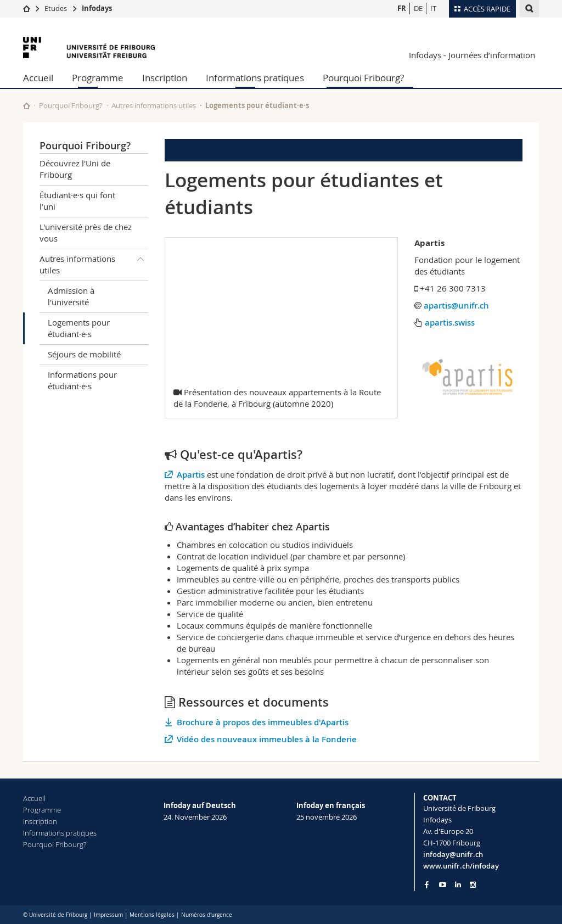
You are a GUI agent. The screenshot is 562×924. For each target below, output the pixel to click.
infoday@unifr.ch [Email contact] (453, 854)
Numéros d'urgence (207, 915)
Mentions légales (152, 915)
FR (402, 8)
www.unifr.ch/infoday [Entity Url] (461, 866)
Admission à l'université (71, 296)
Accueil (38, 78)
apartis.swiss (450, 323)
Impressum (108, 915)
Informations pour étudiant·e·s (82, 380)
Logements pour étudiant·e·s (79, 328)
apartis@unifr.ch (456, 306)
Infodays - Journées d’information (472, 55)
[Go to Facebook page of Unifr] (427, 884)
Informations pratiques (255, 78)
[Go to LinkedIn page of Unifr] (458, 885)
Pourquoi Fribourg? (363, 78)
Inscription (165, 78)
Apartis (191, 475)
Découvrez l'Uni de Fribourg (75, 169)
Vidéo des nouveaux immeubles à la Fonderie (267, 739)
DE (418, 8)
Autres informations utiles (154, 105)
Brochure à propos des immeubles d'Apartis (263, 722)
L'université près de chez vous (86, 233)
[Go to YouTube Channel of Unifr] (443, 885)
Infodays (97, 8)
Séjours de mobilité (84, 354)
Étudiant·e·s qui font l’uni (77, 201)
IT (433, 8)
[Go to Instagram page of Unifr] (473, 885)
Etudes (56, 8)
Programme (98, 78)
